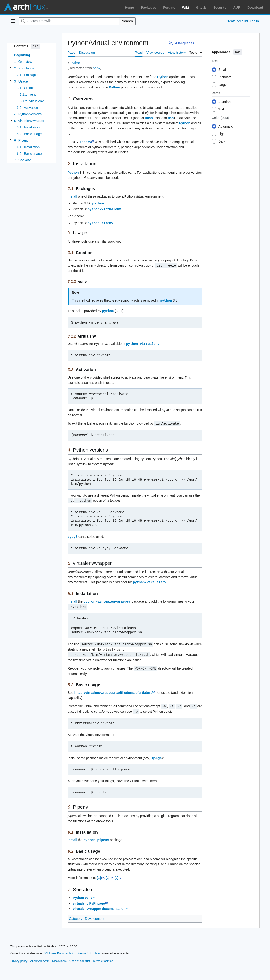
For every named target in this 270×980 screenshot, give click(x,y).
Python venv (82, 893)
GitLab (201, 8)
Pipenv (86, 142)
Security (220, 8)
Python (76, 63)
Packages (149, 8)
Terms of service (103, 957)
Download (255, 8)
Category (76, 914)
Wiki (186, 8)
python (98, 203)
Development (95, 914)
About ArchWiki (40, 957)
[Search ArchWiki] (69, 21)
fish (171, 118)
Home (130, 8)
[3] (116, 873)
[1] (99, 873)
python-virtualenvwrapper (107, 599)
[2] (108, 873)
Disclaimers (59, 957)
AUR (237, 8)
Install (72, 196)
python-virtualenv (104, 209)
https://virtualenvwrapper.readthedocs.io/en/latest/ (114, 689)
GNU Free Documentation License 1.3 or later (72, 949)
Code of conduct (80, 957)
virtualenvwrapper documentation (99, 904)
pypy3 (73, 534)
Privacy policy (19, 957)
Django (156, 754)
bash (149, 118)
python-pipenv (100, 222)
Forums (169, 8)
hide (36, 46)
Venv (97, 68)
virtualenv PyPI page (89, 899)
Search (127, 21)
